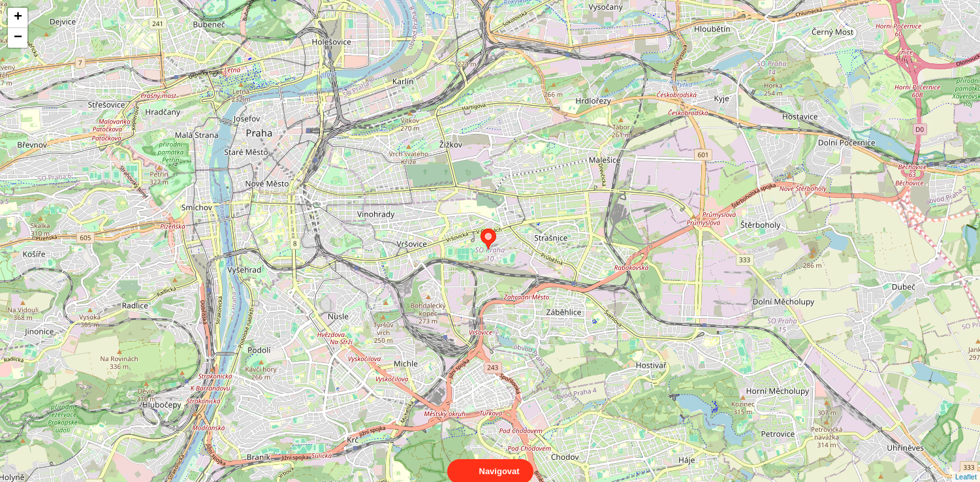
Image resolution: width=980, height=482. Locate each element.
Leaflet (966, 465)
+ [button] (18, 18)
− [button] (18, 38)
